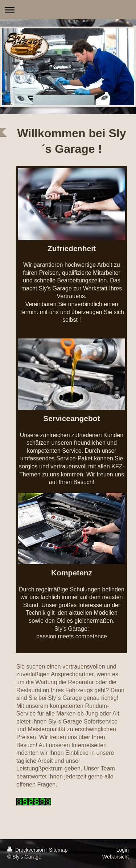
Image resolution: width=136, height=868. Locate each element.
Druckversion (27, 850)
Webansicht (116, 857)
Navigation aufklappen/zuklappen (68, 10)
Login (123, 850)
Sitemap (58, 850)
